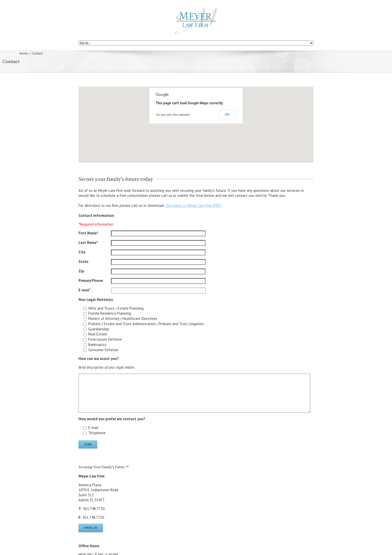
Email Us (91, 528)
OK (227, 115)
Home (24, 53)
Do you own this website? (173, 115)
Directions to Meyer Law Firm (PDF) (193, 205)
